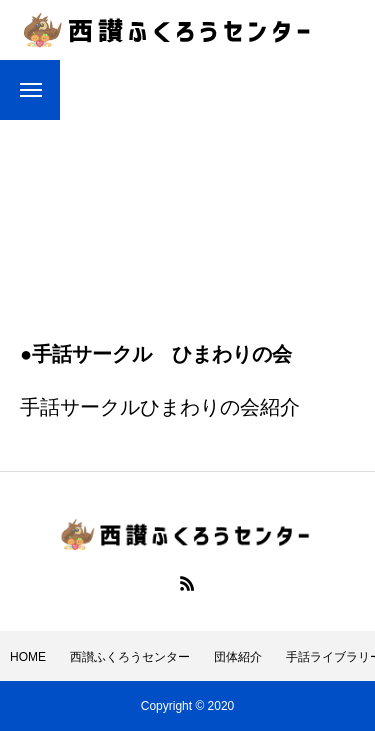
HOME (28, 657)
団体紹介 (238, 657)
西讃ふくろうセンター (130, 657)
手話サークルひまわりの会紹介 (160, 407)
